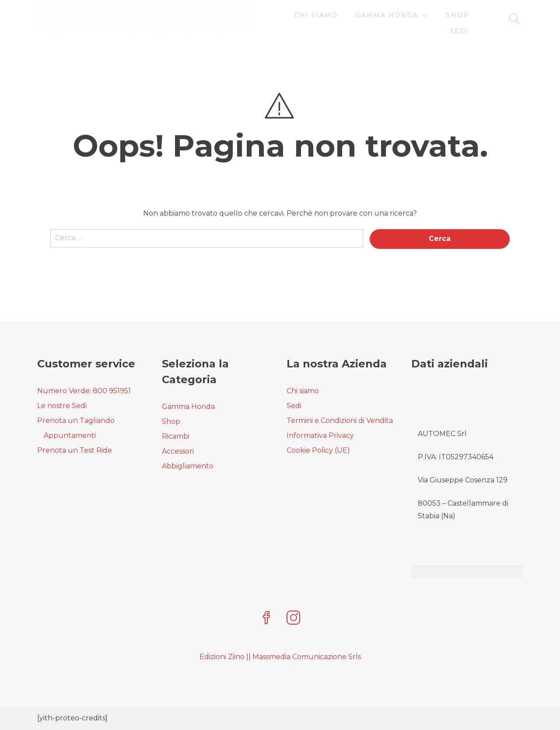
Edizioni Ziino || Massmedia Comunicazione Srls (280, 657)
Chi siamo (316, 15)
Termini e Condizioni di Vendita (340, 421)
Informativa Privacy (320, 435)
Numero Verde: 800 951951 (84, 391)
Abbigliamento (188, 466)
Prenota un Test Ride (75, 450)
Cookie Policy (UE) (318, 450)
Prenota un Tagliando (76, 421)
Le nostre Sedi (62, 406)
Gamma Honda (387, 15)
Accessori (178, 451)
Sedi (459, 31)
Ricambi (176, 436)
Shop (458, 15)
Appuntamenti (70, 435)
